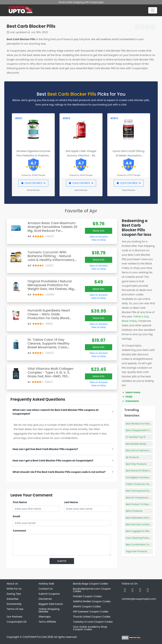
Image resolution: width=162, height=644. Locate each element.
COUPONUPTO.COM (34, 637)
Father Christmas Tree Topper (142, 484)
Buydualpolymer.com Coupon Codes (92, 590)
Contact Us (46, 589)
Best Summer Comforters (140, 524)
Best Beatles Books (136, 444)
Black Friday (129, 321)
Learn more (133, 392)
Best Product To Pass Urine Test (143, 504)
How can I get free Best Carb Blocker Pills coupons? (45, 449)
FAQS (129, 397)
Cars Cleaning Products (139, 538)
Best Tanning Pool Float (139, 491)
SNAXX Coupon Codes (87, 606)
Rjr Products (132, 457)
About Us (12, 584)
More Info (99, 231)
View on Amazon (99, 237)
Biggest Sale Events (51, 604)
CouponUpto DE (17, 622)
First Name (20, 502)
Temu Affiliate (47, 622)
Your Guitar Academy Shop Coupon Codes (90, 628)
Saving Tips (14, 594)
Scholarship (14, 604)
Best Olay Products (136, 464)
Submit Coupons (49, 594)
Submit (62, 561)
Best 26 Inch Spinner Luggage (142, 450)
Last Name (71, 502)
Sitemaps (45, 617)
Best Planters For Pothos (139, 424)
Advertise (13, 599)
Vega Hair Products (137, 551)
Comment (19, 531)
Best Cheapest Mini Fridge (140, 430)
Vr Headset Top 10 (136, 437)
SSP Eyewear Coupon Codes (91, 612)
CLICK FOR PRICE (33, 183)
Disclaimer (45, 599)
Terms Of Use (15, 609)
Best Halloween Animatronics (142, 518)
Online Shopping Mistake (49, 610)
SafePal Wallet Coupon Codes (92, 601)
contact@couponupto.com (139, 599)
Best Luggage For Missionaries (142, 531)
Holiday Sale (46, 584)
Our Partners (14, 617)
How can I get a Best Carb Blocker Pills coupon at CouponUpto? (53, 461)
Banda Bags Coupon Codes (90, 584)
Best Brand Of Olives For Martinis (144, 471)
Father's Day (141, 317)
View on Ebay (99, 240)
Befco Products (134, 511)
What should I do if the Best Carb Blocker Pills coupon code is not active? (59, 472)
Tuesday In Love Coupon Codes (93, 622)
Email (16, 516)
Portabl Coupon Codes (87, 596)
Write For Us (14, 589)
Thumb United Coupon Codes (92, 617)
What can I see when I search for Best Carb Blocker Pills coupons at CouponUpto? (56, 412)
